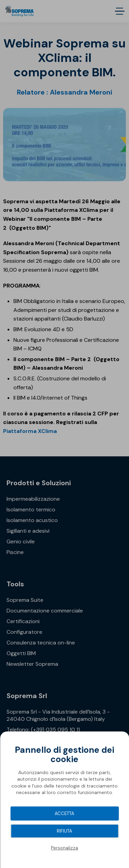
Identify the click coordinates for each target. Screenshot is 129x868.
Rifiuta (64, 831)
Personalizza (64, 848)
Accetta (64, 813)
